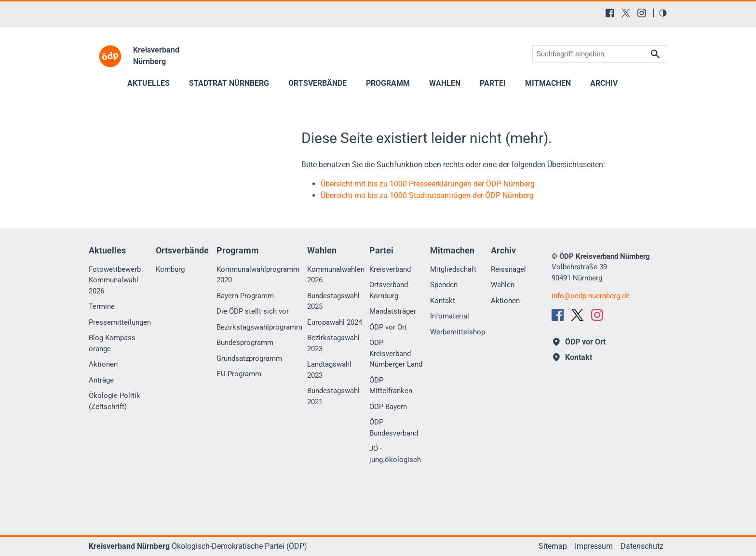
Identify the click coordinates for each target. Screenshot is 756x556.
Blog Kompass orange (112, 343)
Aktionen (103, 364)
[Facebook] (610, 13)
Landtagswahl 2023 (329, 370)
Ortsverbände (317, 83)
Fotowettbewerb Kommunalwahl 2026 (115, 280)
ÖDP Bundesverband (394, 428)
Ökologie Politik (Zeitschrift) (115, 401)
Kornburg (170, 269)
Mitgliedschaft (453, 269)
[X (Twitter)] (626, 13)
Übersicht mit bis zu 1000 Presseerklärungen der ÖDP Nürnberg (428, 184)
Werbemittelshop (458, 332)
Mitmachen (548, 83)
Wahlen (445, 83)
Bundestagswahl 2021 (333, 396)
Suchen (655, 54)
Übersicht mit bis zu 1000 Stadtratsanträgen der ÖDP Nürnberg (427, 195)
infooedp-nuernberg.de (591, 296)
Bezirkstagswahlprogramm (259, 327)
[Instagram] (642, 13)
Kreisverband (390, 269)
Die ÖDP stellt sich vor (253, 311)
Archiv (604, 83)
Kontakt (443, 301)
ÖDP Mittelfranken (391, 386)
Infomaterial (450, 316)
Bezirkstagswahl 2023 (333, 343)
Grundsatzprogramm (249, 358)
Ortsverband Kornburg (389, 290)
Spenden (444, 285)
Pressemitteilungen (120, 322)
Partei (493, 83)
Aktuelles (148, 83)
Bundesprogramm (245, 343)
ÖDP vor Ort (388, 327)
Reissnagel (508, 269)
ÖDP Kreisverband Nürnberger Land (396, 353)
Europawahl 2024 (335, 322)
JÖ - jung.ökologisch (395, 454)
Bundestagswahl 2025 (333, 301)
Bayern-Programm (245, 296)
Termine (102, 306)
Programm (388, 83)
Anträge (101, 380)
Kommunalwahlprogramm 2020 (258, 275)
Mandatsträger (393, 311)
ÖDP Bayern (388, 407)
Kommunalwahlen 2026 (336, 275)
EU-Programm (239, 374)
